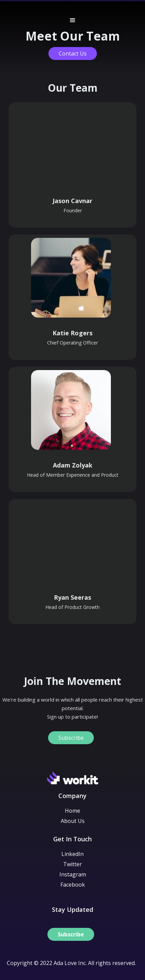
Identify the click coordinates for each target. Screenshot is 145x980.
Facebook (73, 885)
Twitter (72, 864)
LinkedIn (72, 854)
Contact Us (73, 53)
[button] (73, 19)
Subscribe (71, 738)
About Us (73, 821)
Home (72, 811)
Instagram (73, 874)
